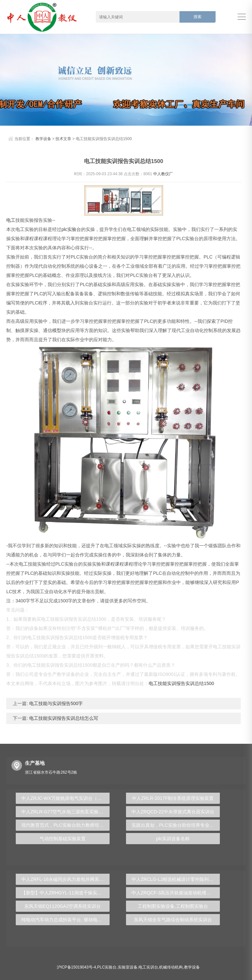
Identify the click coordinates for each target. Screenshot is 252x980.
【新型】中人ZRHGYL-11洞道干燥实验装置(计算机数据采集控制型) (65, 893)
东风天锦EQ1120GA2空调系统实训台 (63, 906)
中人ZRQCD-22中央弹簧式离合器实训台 (173, 812)
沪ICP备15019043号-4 (76, 967)
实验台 (74, 229)
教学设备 (43, 139)
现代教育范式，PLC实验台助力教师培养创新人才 (65, 825)
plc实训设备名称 (173, 839)
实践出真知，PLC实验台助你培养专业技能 (175, 825)
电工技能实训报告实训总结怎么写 (63, 718)
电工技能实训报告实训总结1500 (181, 683)
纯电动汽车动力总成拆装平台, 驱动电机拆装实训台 (65, 920)
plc (64, 229)
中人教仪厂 (163, 174)
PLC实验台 (107, 967)
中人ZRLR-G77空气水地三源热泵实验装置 (65, 812)
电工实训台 (148, 967)
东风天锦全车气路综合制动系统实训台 (173, 920)
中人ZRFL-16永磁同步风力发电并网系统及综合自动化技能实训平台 (65, 879)
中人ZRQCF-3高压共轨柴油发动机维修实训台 (176, 893)
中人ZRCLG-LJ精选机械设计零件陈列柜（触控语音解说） (176, 879)
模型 (57, 330)
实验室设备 (128, 967)
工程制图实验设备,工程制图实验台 (173, 906)
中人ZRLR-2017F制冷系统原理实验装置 (173, 798)
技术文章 (63, 139)
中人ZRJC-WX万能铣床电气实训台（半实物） (65, 798)
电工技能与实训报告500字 (55, 703)
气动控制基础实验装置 (63, 839)
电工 (11, 220)
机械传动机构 (171, 967)
